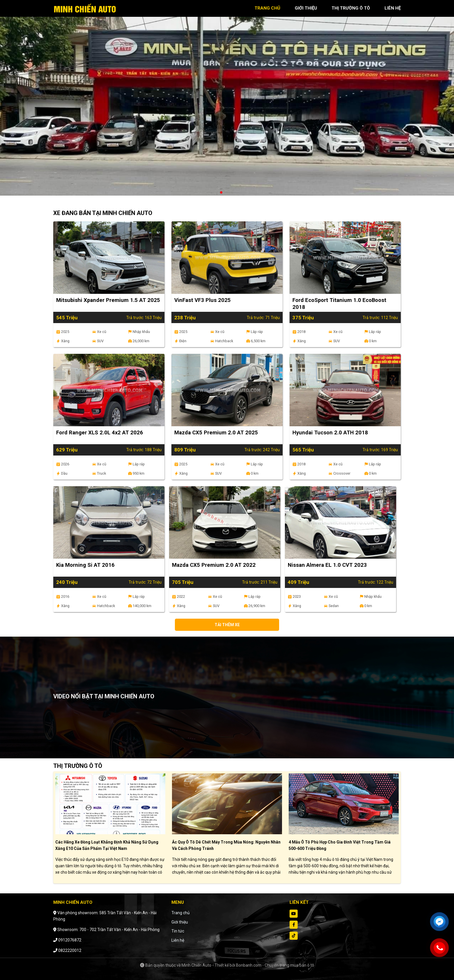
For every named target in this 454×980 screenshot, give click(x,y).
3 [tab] (233, 193)
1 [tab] (221, 193)
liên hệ (393, 8)
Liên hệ (178, 940)
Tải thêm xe (227, 625)
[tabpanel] (227, 101)
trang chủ (267, 8)
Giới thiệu (180, 922)
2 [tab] (227, 193)
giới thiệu (306, 8)
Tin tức (178, 931)
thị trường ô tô (351, 8)
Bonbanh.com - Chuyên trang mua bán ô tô (275, 965)
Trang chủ (181, 913)
